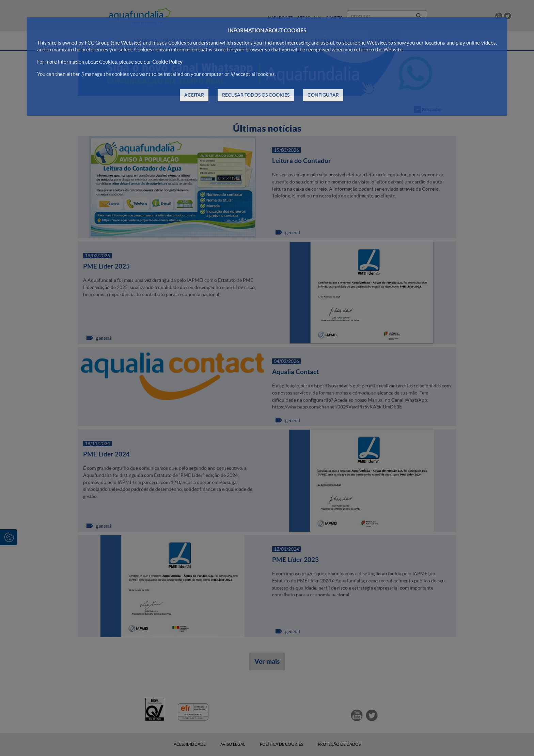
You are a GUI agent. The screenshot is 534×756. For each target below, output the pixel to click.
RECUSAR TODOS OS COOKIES (256, 95)
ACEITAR (194, 95)
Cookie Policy (167, 62)
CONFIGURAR (323, 95)
